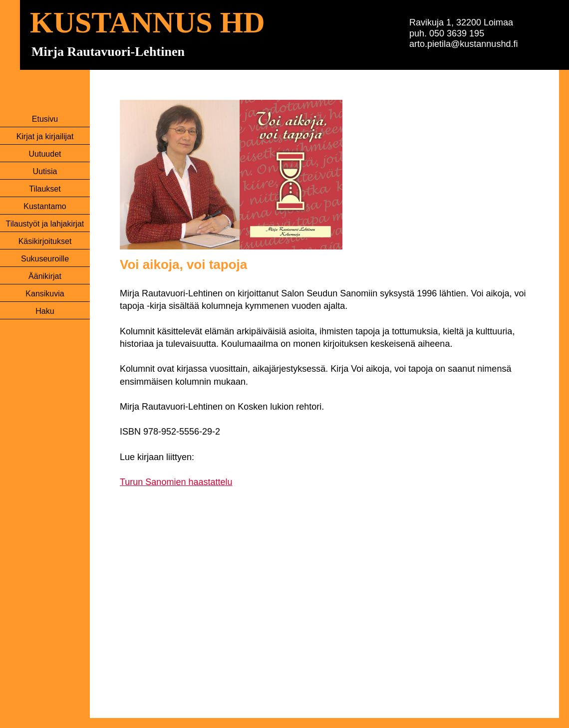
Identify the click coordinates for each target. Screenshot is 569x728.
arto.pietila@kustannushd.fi (463, 44)
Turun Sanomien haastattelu (176, 482)
